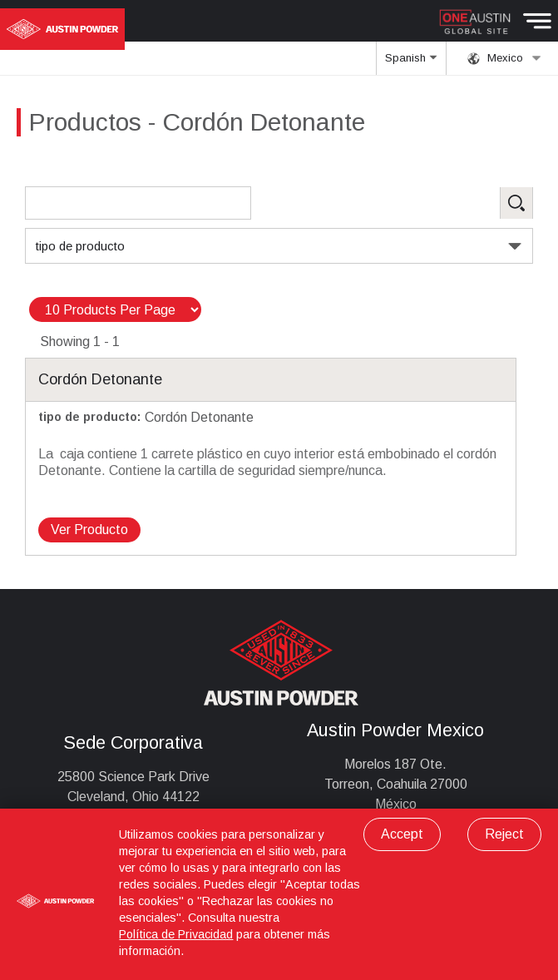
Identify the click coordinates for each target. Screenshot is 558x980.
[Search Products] (138, 203)
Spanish (411, 63)
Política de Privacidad (176, 934)
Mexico (504, 58)
